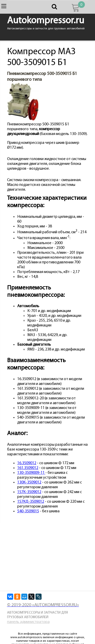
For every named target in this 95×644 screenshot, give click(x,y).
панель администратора (28, 622)
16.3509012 (27, 463)
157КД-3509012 (31, 502)
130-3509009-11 (31, 473)
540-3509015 (28, 511)
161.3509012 (28, 468)
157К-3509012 (29, 492)
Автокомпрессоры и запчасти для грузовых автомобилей (37, 615)
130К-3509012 (29, 482)
